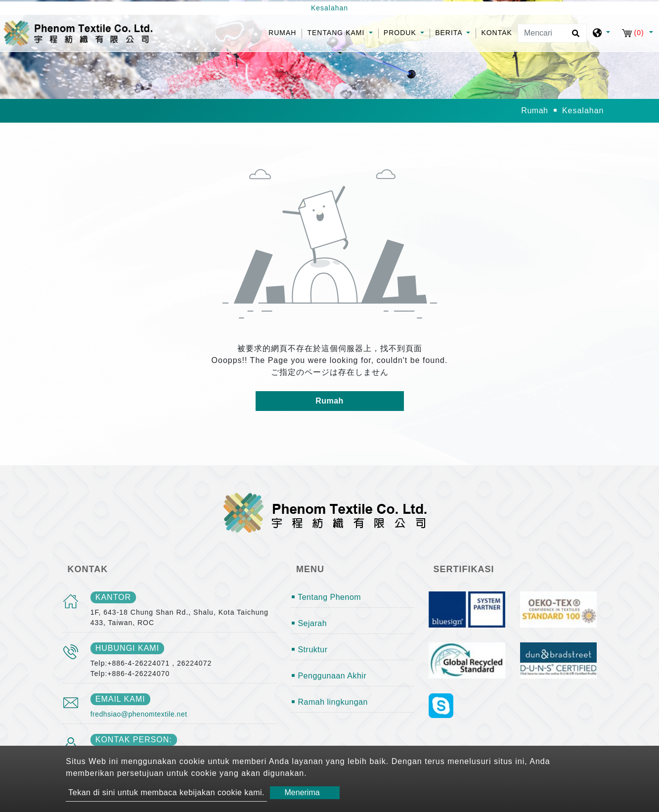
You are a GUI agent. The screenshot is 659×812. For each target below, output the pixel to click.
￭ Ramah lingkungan (329, 702)
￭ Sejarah (309, 623)
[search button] (574, 37)
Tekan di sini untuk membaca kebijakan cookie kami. (166, 792)
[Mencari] (552, 33)
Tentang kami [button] (337, 33)
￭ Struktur (309, 650)
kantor (113, 597)
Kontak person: (134, 740)
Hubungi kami (127, 648)
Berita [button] (450, 33)
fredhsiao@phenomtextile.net (139, 714)
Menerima (302, 792)
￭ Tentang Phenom (326, 597)
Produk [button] (401, 33)
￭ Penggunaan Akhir (329, 676)
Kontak (497, 33)
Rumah (285, 32)
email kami (120, 699)
